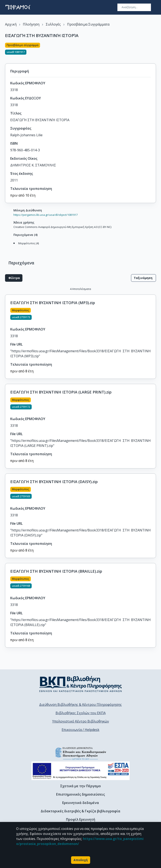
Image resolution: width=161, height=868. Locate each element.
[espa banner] (80, 771)
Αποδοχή (81, 860)
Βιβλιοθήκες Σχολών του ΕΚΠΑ (81, 713)
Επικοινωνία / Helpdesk (80, 730)
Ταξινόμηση (143, 278)
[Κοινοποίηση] (154, 51)
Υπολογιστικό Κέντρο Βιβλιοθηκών (81, 721)
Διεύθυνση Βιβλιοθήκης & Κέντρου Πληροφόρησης (80, 705)
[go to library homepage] (81, 684)
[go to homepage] (18, 7)
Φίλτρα (14, 278)
